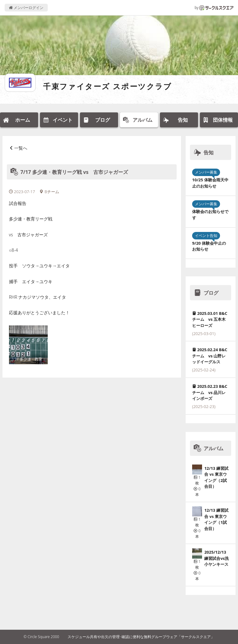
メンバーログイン (26, 8)
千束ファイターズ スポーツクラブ (108, 86)
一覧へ (21, 148)
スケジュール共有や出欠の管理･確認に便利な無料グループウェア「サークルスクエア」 (141, 637)
